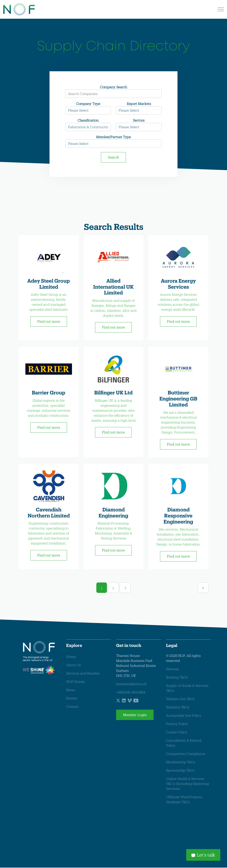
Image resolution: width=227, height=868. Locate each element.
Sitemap (172, 669)
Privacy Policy (177, 724)
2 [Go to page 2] (113, 588)
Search (113, 157)
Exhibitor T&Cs (178, 707)
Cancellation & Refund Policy (184, 743)
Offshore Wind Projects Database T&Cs (184, 800)
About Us (74, 665)
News (71, 690)
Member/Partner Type (113, 137)
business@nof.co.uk (131, 684)
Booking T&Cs (177, 678)
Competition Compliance (186, 754)
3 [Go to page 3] (125, 588)
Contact (73, 707)
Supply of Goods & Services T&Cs (187, 688)
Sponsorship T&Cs (180, 771)
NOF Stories (76, 682)
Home (71, 657)
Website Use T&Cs (180, 699)
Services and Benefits (83, 673)
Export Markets (139, 104)
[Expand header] (221, 9)
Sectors (139, 120)
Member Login (135, 715)
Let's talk (203, 854)
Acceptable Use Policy (184, 716)
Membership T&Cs (181, 762)
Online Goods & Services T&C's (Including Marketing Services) (187, 784)
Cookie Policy (177, 732)
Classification (88, 120)
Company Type (88, 104)
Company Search (113, 87)
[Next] (203, 588)
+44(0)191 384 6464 (131, 693)
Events (72, 698)
